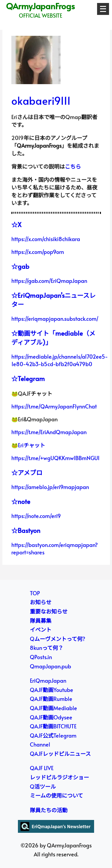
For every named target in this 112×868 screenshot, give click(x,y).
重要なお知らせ (49, 611)
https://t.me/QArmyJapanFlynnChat (54, 406)
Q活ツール (43, 786)
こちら (73, 166)
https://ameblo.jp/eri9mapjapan (50, 487)
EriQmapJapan (48, 680)
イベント (41, 629)
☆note (21, 501)
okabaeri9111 (41, 100)
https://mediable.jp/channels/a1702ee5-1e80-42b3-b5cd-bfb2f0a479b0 (60, 360)
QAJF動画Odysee (51, 717)
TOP (35, 593)
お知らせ (41, 602)
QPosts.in (41, 657)
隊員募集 (41, 620)
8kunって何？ (47, 648)
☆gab (20, 266)
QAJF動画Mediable (53, 708)
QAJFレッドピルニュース (60, 754)
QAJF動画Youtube (52, 690)
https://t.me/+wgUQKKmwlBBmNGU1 (56, 458)
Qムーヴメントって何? (57, 639)
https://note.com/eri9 (36, 516)
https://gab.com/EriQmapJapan (49, 281)
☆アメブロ (27, 472)
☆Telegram (28, 379)
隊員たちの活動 (49, 810)
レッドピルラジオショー (59, 777)
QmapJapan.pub (50, 666)
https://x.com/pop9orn (38, 252)
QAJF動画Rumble (51, 699)
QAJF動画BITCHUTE (53, 726)
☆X (16, 225)
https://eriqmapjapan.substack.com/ (55, 319)
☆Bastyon (26, 530)
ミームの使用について (56, 795)
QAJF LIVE (42, 768)
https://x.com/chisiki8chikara (46, 239)
